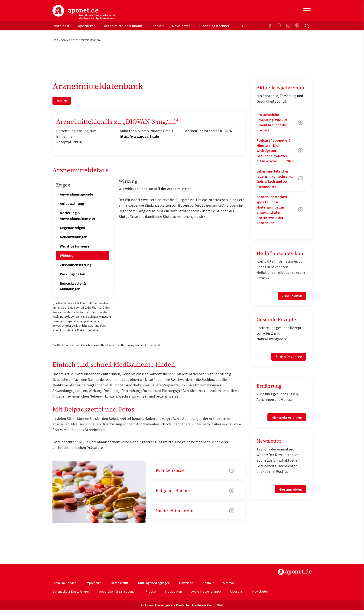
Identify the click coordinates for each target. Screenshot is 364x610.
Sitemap (229, 583)
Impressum (94, 583)
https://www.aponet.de (295, 572)
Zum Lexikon (292, 296)
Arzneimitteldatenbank (123, 26)
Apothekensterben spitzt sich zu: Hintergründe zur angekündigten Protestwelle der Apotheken (272, 210)
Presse (151, 591)
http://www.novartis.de (139, 136)
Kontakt (208, 583)
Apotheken (87, 26)
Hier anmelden (290, 489)
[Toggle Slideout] (307, 11)
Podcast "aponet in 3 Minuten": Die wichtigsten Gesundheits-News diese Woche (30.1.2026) (276, 151)
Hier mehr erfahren (287, 417)
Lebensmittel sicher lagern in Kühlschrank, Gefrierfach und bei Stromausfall (275, 179)
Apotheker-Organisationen (118, 591)
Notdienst (62, 26)
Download (186, 583)
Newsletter (181, 26)
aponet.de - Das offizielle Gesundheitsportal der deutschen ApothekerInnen (84, 12)
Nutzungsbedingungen (154, 583)
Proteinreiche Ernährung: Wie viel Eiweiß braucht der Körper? (272, 122)
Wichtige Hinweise (75, 246)
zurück (62, 101)
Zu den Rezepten (289, 357)
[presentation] (243, 26)
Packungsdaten (73, 274)
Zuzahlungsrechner (214, 26)
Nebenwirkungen (74, 237)
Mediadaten (174, 591)
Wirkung (67, 255)
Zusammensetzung (76, 265)
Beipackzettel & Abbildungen (73, 286)
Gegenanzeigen (72, 228)
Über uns (237, 591)
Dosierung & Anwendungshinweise (77, 215)
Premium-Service (64, 583)
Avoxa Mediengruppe (206, 591)
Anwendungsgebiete (76, 194)
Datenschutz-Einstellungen (71, 591)
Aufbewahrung (72, 203)
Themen (157, 26)
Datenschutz (120, 583)
